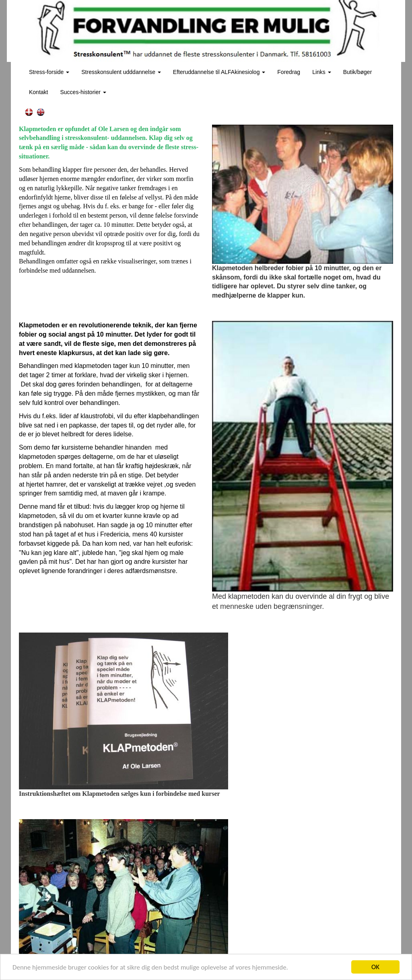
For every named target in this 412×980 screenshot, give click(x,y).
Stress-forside (49, 72)
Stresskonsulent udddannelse (121, 72)
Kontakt (38, 92)
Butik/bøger (358, 72)
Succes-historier (83, 92)
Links (322, 72)
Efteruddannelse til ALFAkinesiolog (219, 72)
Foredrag (289, 72)
